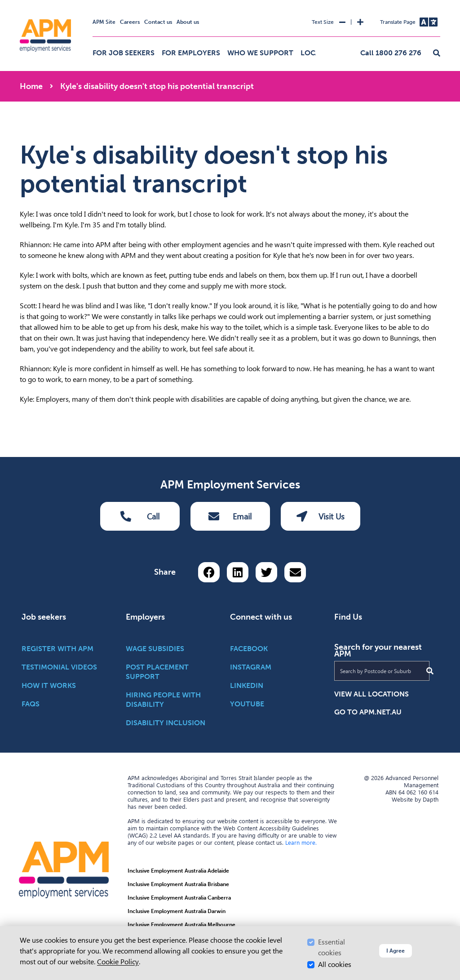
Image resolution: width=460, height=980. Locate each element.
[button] (437, 53)
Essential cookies (332, 947)
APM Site (104, 22)
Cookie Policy (118, 962)
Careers (130, 22)
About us (188, 22)
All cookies (335, 964)
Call (140, 516)
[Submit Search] (430, 671)
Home (31, 86)
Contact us (158, 22)
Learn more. (301, 843)
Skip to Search (18, 4)
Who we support (260, 53)
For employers (191, 53)
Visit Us (321, 516)
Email (230, 516)
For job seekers (124, 53)
